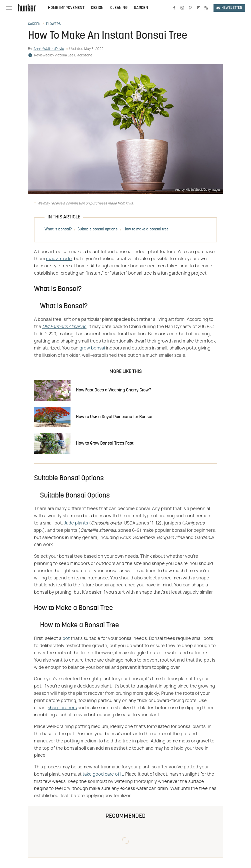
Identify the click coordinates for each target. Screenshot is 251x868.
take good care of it (103, 774)
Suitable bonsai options (97, 229)
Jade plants (76, 523)
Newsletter (229, 8)
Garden (141, 8)
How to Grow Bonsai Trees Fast (105, 443)
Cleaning (119, 8)
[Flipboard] (198, 8)
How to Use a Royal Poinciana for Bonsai (114, 417)
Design (97, 8)
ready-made (59, 259)
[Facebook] (174, 8)
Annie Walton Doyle (49, 49)
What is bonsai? (58, 229)
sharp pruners (62, 708)
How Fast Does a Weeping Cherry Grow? (114, 390)
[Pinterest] (190, 8)
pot (66, 639)
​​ (64, 327)
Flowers (53, 24)
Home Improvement (66, 8)
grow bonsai (92, 348)
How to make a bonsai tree (146, 229)
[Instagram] (182, 8)
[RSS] (206, 8)
